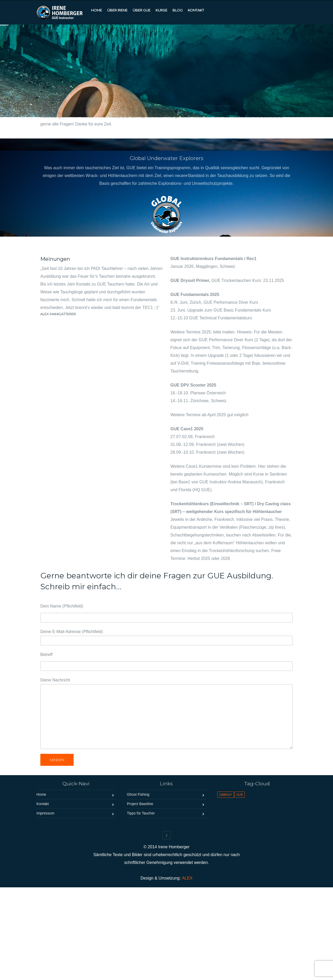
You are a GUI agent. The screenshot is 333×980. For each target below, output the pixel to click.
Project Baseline (140, 896)
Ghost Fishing (138, 887)
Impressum (45, 906)
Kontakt (43, 896)
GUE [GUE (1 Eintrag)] (240, 887)
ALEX (187, 971)
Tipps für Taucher (141, 906)
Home (41, 887)
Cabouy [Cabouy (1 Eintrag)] (226, 887)
